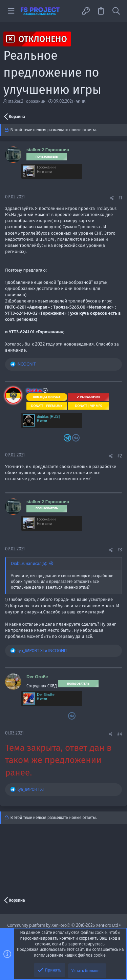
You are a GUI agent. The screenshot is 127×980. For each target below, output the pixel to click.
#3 (120, 550)
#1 (120, 198)
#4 (120, 734)
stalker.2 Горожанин (27, 101)
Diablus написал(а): (29, 563)
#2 (120, 456)
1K (83, 101)
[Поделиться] (112, 198)
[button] (11, 11)
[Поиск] (116, 11)
